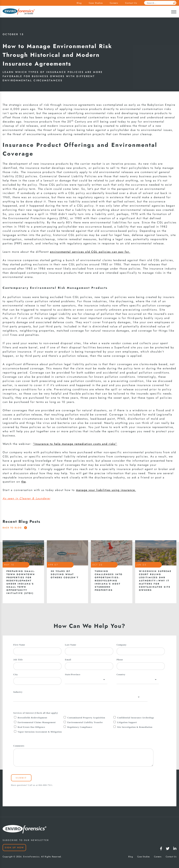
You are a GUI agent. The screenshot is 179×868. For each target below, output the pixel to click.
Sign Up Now (14, 848)
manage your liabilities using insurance (105, 490)
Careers (114, 3)
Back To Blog (15, 528)
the (24, 482)
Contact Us (131, 3)
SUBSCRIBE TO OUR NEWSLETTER (26, 840)
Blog (79, 3)
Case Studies (96, 3)
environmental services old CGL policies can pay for (89, 252)
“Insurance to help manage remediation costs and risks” (75, 444)
